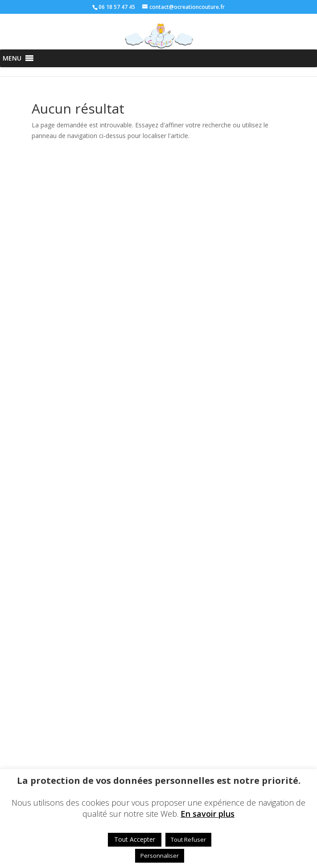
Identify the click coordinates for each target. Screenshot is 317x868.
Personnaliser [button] (160, 856)
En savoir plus (208, 814)
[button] (12, 58)
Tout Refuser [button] (188, 839)
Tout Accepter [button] (135, 839)
